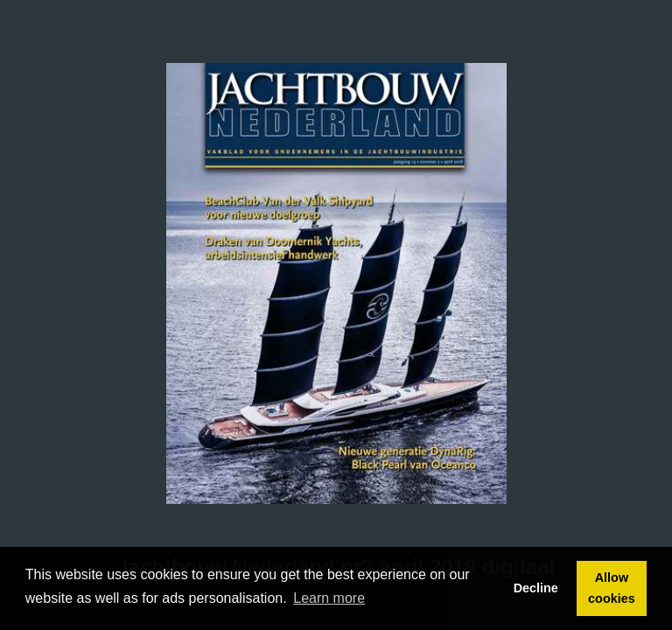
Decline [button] (536, 588)
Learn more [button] (329, 598)
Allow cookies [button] (612, 588)
